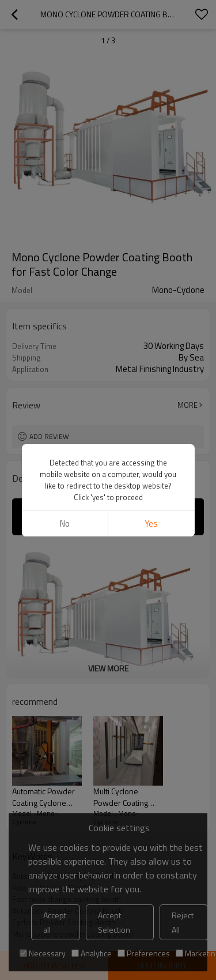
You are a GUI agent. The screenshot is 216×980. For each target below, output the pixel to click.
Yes (151, 523)
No (65, 523)
